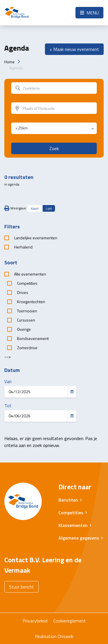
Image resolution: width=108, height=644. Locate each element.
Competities (71, 513)
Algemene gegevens (79, 538)
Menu (89, 13)
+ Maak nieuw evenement (74, 49)
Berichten (68, 500)
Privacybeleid (35, 621)
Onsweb (66, 636)
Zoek (54, 148)
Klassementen (73, 525)
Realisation (46, 636)
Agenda (16, 68)
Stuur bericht (21, 587)
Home (10, 62)
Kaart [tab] (35, 208)
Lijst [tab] (49, 208)
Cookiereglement (70, 621)
